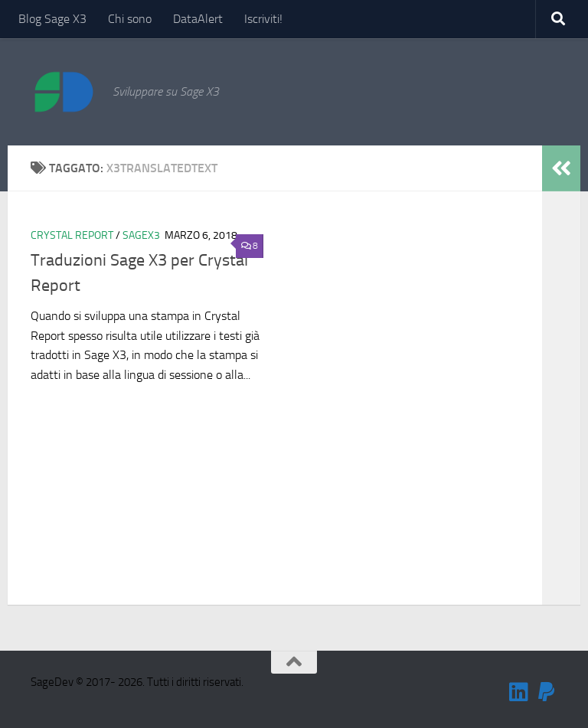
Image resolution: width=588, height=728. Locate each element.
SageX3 (141, 235)
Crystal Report (72, 235)
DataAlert (198, 19)
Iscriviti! (263, 19)
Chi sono (130, 19)
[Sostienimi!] (547, 692)
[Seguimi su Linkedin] (519, 692)
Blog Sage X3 (52, 19)
